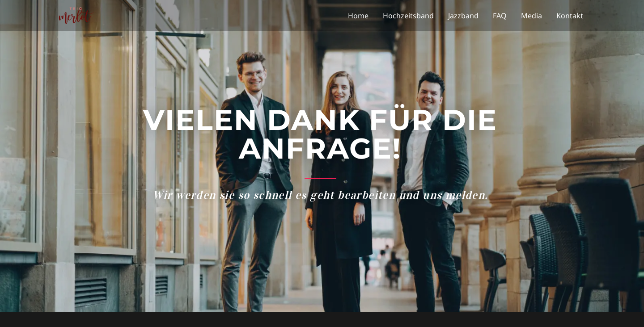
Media (532, 16)
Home (358, 16)
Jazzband (463, 16)
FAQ (500, 16)
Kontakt (570, 16)
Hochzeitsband (408, 16)
